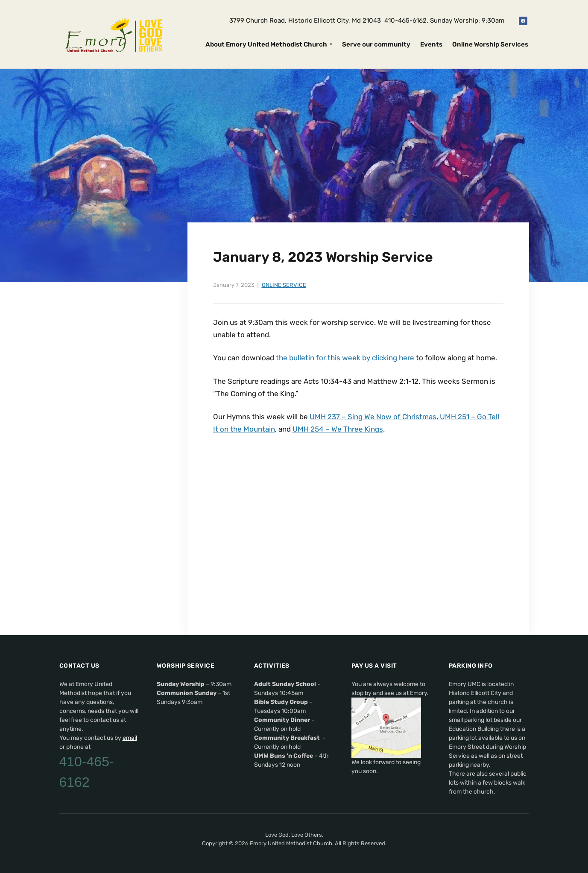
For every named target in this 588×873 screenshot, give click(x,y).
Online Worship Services (490, 44)
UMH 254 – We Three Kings (338, 429)
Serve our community (376, 44)
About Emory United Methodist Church (266, 44)
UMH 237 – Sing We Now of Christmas (373, 417)
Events (431, 44)
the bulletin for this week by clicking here (345, 358)
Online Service (284, 285)
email (130, 738)
